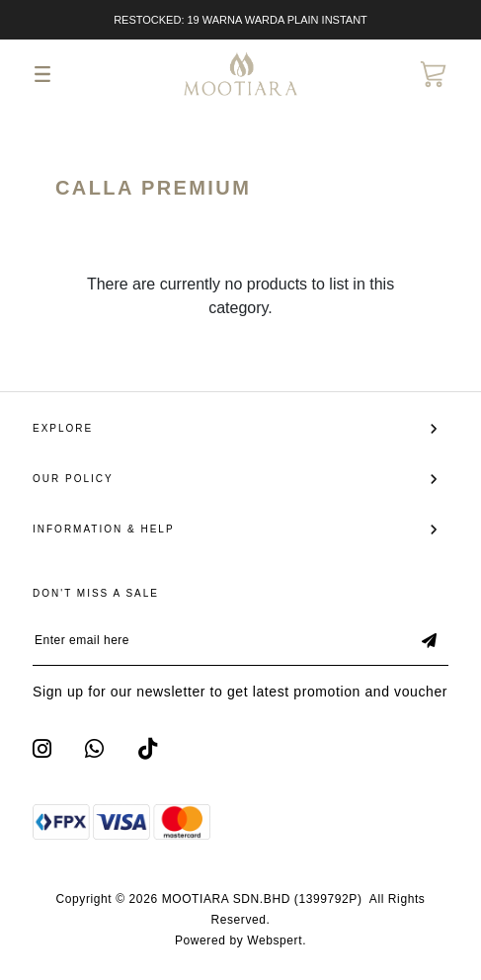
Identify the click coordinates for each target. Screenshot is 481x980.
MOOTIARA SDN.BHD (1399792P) (262, 899)
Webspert (275, 940)
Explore (63, 428)
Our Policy (73, 479)
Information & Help (104, 529)
